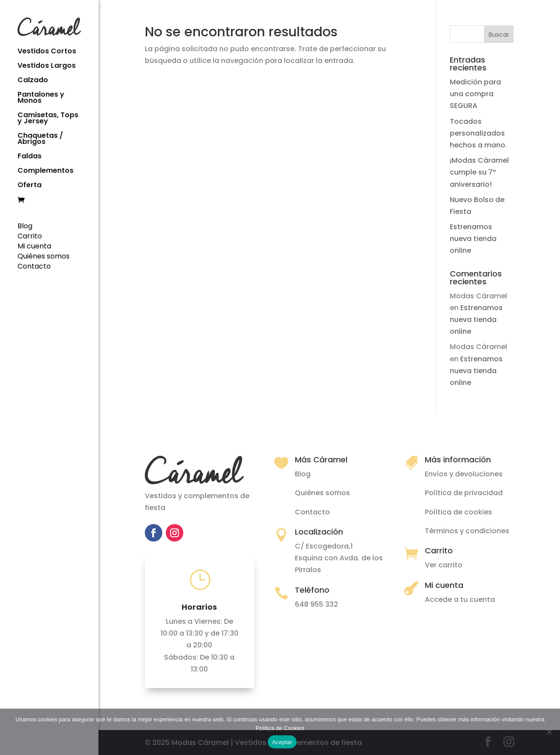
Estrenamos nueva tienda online (473, 239)
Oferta (30, 185)
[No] (549, 732)
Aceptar (282, 742)
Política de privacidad (464, 493)
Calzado (33, 80)
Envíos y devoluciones (464, 474)
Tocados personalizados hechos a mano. (478, 133)
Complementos (45, 171)
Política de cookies (458, 512)
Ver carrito (444, 565)
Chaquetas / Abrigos (40, 139)
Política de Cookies (280, 728)
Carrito (30, 235)
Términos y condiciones (467, 531)
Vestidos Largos (47, 66)
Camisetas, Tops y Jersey (48, 118)
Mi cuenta (34, 245)
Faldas (30, 156)
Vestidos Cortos (47, 51)
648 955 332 (317, 604)
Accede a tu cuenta (460, 599)
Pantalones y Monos (41, 98)
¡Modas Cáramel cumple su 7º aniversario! (479, 172)
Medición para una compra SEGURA (475, 94)
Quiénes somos (44, 255)
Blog (25, 225)
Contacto (34, 265)
